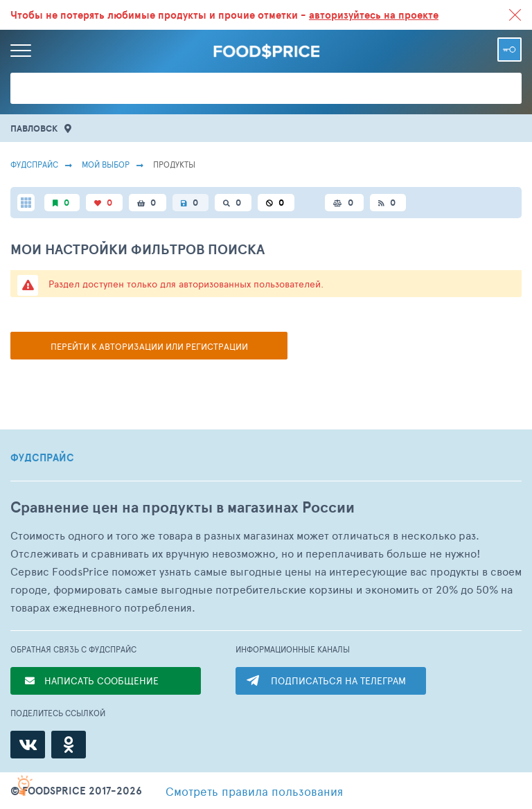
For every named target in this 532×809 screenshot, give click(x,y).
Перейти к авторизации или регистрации (149, 346)
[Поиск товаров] (266, 88)
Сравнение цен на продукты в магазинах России (183, 507)
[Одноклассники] (69, 745)
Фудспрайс (34, 164)
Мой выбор (106, 164)
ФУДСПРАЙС (42, 458)
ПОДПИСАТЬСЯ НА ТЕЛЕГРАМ (338, 681)
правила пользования (254, 791)
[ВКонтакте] (28, 745)
